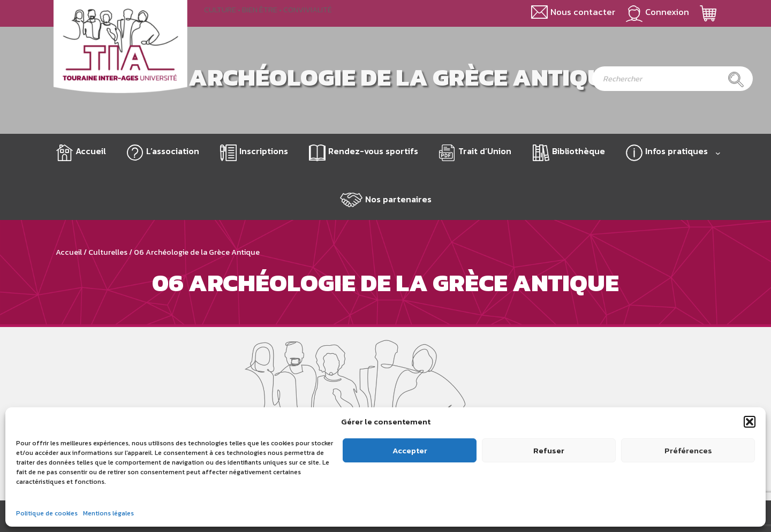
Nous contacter (583, 12)
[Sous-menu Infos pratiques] (718, 153)
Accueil (91, 151)
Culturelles (108, 252)
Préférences (688, 450)
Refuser (549, 450)
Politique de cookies (47, 513)
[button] (750, 422)
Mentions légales (108, 513)
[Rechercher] (736, 79)
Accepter (410, 450)
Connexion (667, 12)
